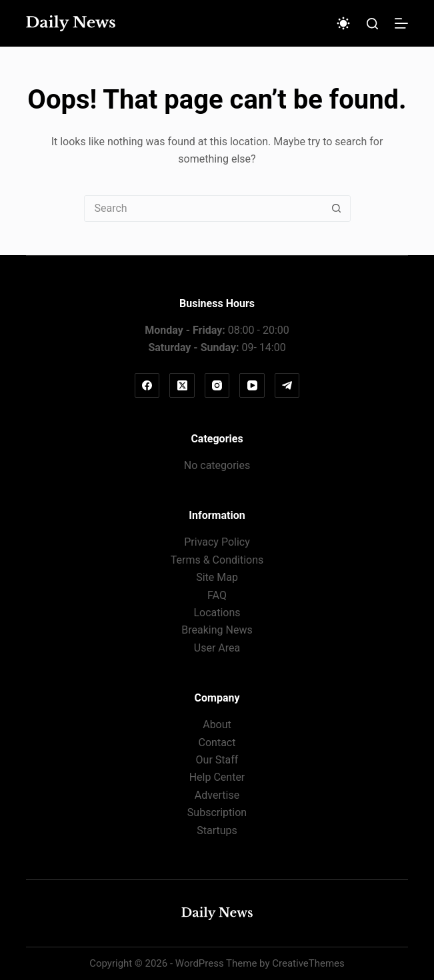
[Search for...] (204, 209)
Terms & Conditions (217, 560)
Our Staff (217, 760)
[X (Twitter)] (182, 386)
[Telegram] (287, 386)
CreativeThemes (308, 963)
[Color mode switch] (343, 23)
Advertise (217, 795)
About (217, 725)
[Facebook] (147, 386)
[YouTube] (252, 386)
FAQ (217, 595)
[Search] (372, 24)
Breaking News (217, 630)
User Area (217, 648)
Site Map (217, 577)
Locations (217, 613)
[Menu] (401, 23)
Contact (217, 742)
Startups (217, 830)
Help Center (217, 777)
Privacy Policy (217, 542)
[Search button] (337, 209)
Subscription (217, 812)
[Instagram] (217, 386)
